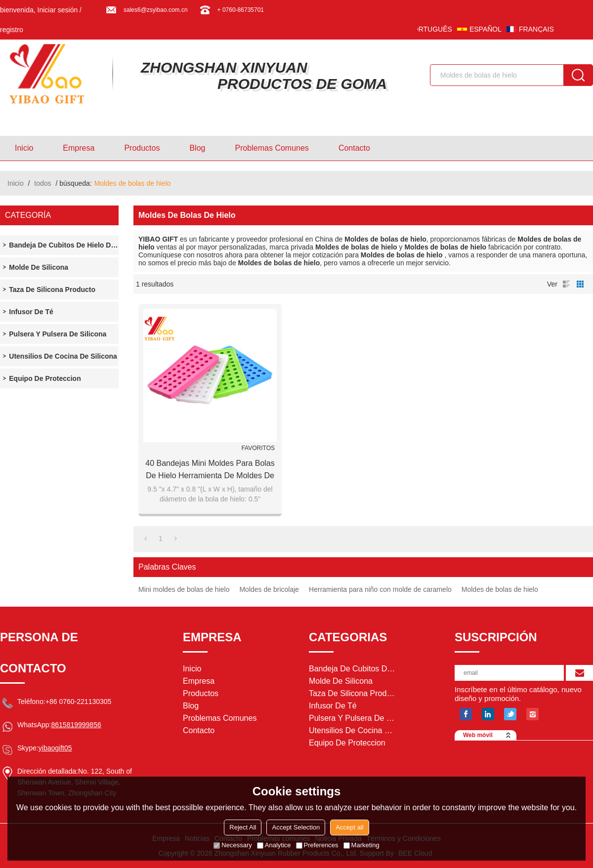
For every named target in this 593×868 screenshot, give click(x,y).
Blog (197, 148)
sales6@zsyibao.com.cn (156, 10)
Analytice (274, 845)
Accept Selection (296, 827)
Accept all (349, 827)
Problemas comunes (272, 148)
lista (566, 284)
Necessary (233, 845)
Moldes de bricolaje (269, 589)
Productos (142, 148)
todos (42, 183)
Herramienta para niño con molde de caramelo (380, 589)
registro (12, 30)
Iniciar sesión (58, 10)
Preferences (317, 845)
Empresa (79, 148)
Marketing (361, 845)
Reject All (243, 827)
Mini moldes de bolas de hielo (184, 589)
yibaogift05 (55, 748)
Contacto (354, 148)
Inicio (24, 148)
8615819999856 (76, 725)
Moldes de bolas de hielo (500, 589)
